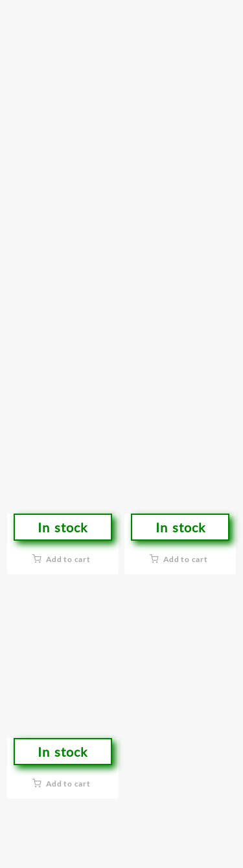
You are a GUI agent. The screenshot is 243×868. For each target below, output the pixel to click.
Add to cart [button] (68, 559)
